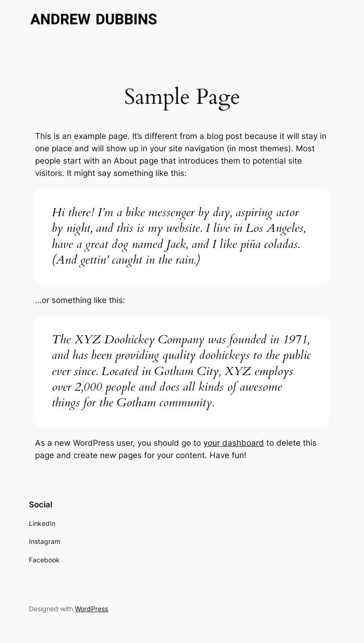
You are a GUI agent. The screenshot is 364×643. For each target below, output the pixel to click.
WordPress (91, 609)
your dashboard (234, 443)
